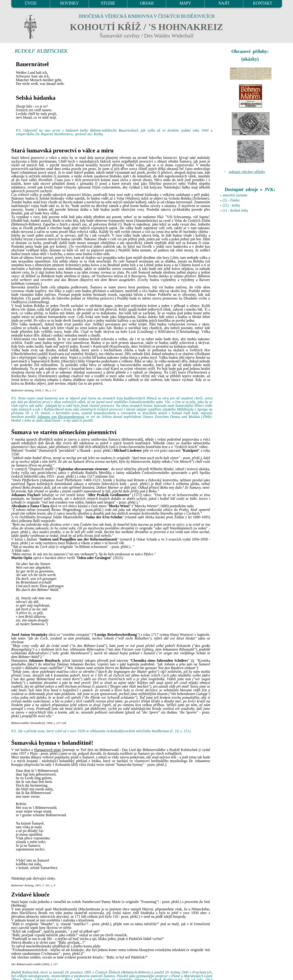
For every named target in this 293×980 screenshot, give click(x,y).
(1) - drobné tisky (236, 210)
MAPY (185, 3)
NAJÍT (224, 3)
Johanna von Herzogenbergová (61, 417)
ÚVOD (31, 3)
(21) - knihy (231, 205)
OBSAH (146, 3)
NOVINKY (69, 3)
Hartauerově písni (48, 750)
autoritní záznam (235, 195)
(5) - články (231, 200)
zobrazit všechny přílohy (247, 172)
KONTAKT (263, 3)
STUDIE (108, 3)
